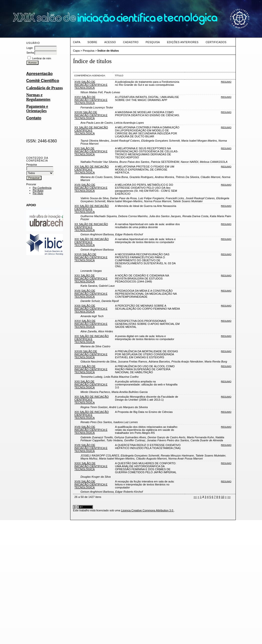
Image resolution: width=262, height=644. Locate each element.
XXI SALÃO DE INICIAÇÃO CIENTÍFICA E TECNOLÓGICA (92, 170)
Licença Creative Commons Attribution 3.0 (147, 510)
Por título (38, 193)
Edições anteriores (183, 42)
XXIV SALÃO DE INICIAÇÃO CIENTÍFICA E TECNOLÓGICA (91, 100)
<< (195, 497)
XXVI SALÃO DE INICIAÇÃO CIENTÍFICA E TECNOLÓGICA (91, 324)
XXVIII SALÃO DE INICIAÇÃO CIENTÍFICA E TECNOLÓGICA (91, 115)
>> (229, 497)
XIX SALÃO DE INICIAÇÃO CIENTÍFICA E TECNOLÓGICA (92, 209)
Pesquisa (153, 42)
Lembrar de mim (42, 58)
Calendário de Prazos (45, 88)
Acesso (110, 42)
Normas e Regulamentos (38, 97)
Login (30, 48)
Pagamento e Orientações (37, 109)
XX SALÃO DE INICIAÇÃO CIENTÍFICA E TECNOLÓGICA (91, 130)
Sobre (92, 42)
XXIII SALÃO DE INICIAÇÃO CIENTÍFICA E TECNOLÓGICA (91, 309)
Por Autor (38, 191)
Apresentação (39, 74)
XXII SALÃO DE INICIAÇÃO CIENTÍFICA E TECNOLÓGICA (91, 151)
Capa (77, 42)
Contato (34, 118)
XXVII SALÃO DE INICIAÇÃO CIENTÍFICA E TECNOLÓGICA (91, 257)
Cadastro (131, 42)
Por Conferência (42, 188)
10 (223, 497)
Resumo (226, 82)
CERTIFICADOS (216, 42)
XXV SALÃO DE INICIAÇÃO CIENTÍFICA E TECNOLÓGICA (91, 278)
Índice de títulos (108, 51)
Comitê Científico (43, 81)
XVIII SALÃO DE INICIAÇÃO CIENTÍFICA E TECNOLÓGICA (91, 85)
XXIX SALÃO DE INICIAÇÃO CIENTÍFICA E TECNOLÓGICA (91, 466)
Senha (30, 53)
